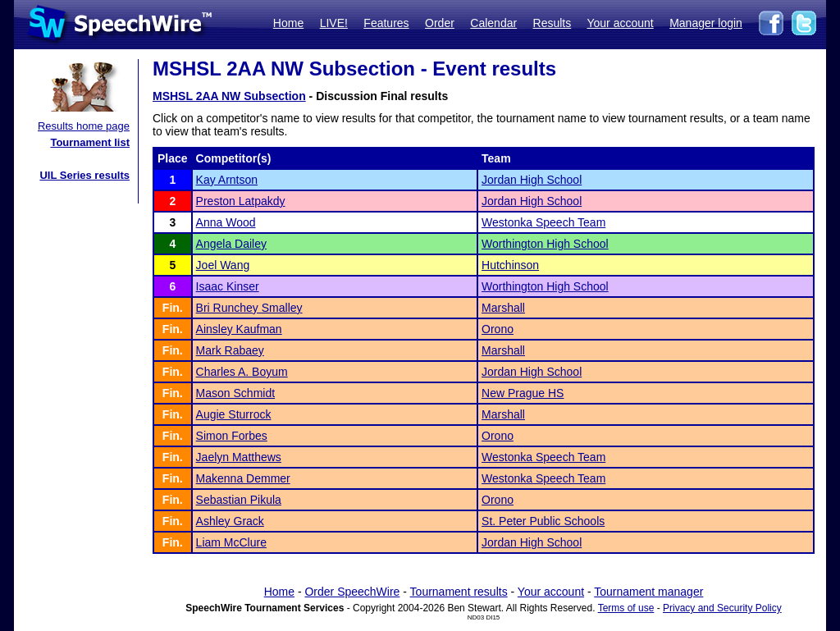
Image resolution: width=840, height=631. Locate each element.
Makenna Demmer (243, 478)
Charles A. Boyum (242, 372)
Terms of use (626, 608)
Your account (620, 23)
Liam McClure (231, 542)
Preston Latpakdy (241, 201)
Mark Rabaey (230, 350)
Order (440, 23)
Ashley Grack (230, 521)
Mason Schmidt (235, 393)
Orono (498, 329)
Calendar (493, 23)
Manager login (706, 23)
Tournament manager (648, 592)
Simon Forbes (232, 436)
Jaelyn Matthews (239, 457)
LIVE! (334, 23)
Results (552, 23)
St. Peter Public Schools (543, 521)
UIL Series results (84, 175)
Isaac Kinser (228, 286)
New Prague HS (523, 393)
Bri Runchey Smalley (249, 308)
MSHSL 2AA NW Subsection (229, 96)
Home (288, 23)
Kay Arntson (227, 180)
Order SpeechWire (352, 592)
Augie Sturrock (234, 414)
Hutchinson (510, 265)
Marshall (503, 308)
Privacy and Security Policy (722, 608)
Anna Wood (226, 222)
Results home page (84, 126)
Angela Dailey (231, 244)
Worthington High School (545, 244)
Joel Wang (223, 265)
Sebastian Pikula (239, 500)
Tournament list (90, 142)
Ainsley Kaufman (239, 329)
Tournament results (459, 592)
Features (386, 23)
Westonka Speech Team (543, 222)
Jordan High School (532, 180)
